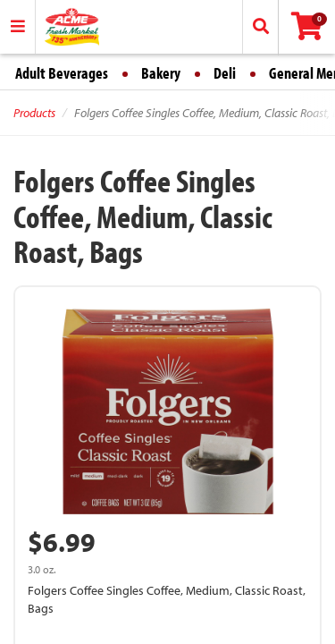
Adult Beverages (62, 73)
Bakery (161, 73)
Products (34, 113)
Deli (225, 73)
